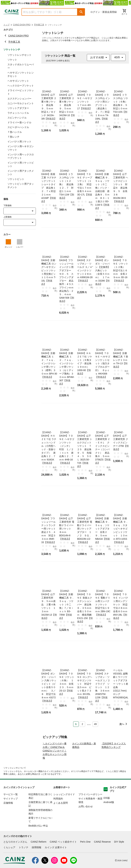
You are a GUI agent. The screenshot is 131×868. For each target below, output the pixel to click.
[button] (81, 12)
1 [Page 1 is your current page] (76, 724)
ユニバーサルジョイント (21, 103)
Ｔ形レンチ (13, 137)
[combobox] (47, 12)
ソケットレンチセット (19, 55)
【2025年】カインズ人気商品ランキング (114, 758)
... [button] (89, 723)
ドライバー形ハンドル (19, 122)
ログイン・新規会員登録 (104, 12)
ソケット (12, 60)
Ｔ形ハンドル (15, 132)
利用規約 (58, 812)
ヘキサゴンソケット (18, 81)
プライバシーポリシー (90, 807)
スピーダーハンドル (18, 127)
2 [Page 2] (82, 724)
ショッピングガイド (64, 807)
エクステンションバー (19, 99)
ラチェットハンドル (18, 113)
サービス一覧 (11, 807)
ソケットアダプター (18, 108)
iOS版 (107, 811)
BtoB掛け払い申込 (38, 839)
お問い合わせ (86, 820)
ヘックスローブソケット (21, 86)
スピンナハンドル (17, 118)
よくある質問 (61, 816)
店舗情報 (8, 816)
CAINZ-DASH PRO (22, 25)
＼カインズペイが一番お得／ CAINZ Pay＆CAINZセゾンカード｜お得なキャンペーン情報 (55, 764)
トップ (6, 25)
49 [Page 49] (95, 724)
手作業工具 (39, 25)
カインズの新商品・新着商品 (84, 758)
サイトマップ (11, 812)
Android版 (109, 815)
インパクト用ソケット (19, 142)
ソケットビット (16, 179)
